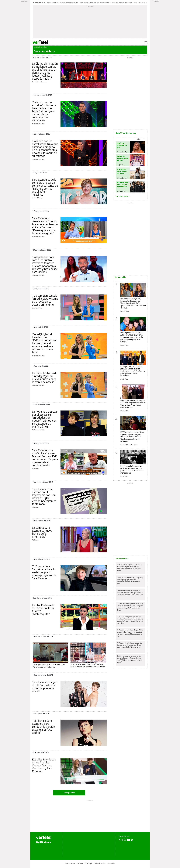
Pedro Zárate (125, 311)
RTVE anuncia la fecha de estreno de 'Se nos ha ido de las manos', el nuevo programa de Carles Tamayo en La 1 (130, 645)
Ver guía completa (123, 197)
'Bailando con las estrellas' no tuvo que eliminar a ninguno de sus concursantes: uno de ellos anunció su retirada (45, 148)
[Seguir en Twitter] (120, 840)
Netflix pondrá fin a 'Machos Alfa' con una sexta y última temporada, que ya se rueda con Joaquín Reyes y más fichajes (132, 337)
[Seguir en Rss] (132, 840)
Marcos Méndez (37, 198)
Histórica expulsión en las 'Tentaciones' (122, 145)
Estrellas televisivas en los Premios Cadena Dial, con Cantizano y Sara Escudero (44, 765)
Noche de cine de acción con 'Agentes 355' (122, 184)
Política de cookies (100, 863)
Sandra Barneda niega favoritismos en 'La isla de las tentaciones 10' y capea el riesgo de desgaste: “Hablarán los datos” (130, 607)
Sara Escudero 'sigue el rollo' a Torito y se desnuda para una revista (45, 686)
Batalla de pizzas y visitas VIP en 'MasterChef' (123, 158)
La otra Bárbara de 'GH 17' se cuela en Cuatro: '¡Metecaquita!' (43, 609)
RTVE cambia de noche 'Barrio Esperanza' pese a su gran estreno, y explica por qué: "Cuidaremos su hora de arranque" (132, 437)
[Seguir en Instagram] (125, 840)
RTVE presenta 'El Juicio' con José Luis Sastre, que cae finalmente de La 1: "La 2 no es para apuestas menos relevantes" (133, 371)
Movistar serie (128, 3)
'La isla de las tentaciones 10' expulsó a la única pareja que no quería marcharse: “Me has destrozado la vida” (130, 581)
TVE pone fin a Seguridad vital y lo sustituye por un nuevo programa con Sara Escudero (45, 572)
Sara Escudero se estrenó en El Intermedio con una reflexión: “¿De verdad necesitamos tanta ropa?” (44, 496)
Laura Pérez (124, 345)
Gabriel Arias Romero (39, 82)
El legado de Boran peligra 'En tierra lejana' (122, 171)
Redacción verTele (38, 123)
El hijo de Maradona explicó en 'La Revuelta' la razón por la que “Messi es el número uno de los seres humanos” (130, 593)
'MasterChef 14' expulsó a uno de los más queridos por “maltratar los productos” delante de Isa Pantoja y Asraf (129, 568)
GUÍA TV (126, 133)
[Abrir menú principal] (146, 42)
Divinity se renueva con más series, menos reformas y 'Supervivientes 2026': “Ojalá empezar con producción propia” (130, 659)
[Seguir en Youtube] (129, 840)
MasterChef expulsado (53, 3)
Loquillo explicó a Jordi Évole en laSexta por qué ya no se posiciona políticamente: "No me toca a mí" (132, 469)
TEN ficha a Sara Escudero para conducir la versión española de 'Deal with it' (44, 727)
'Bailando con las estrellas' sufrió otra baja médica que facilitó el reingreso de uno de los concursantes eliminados (44, 111)
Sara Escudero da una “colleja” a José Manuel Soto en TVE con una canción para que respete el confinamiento (45, 458)
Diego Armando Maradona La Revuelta (89, 3)
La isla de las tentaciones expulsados (69, 3)
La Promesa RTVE (142, 3)
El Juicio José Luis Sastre (118, 3)
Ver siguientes (69, 793)
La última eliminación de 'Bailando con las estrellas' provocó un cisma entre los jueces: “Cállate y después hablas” (45, 71)
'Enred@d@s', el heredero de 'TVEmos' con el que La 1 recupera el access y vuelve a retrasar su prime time (44, 343)
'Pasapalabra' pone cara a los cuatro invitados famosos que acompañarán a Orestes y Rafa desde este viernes (45, 264)
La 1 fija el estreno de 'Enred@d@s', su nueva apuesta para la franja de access (45, 377)
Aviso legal (88, 863)
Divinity (135, 3)
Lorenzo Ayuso (37, 308)
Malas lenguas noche (105, 3)
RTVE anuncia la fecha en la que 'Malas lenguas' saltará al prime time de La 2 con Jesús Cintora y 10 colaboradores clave (130, 633)
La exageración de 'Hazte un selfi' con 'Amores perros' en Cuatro (49, 666)
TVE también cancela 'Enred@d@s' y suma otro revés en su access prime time (45, 300)
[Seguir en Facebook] (122, 840)
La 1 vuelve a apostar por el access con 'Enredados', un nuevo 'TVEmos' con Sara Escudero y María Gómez (45, 419)
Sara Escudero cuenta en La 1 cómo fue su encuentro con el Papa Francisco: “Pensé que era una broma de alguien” (45, 226)
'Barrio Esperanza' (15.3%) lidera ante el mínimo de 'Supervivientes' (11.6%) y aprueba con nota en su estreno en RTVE (133, 303)
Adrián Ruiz (124, 379)
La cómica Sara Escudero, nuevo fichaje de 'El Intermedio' (42, 532)
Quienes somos (70, 863)
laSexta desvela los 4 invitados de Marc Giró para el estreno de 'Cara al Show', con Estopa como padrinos (133, 404)
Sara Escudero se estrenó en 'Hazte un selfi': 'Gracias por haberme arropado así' (88, 665)
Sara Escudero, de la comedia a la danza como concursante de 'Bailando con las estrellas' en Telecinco (45, 187)
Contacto (80, 863)
